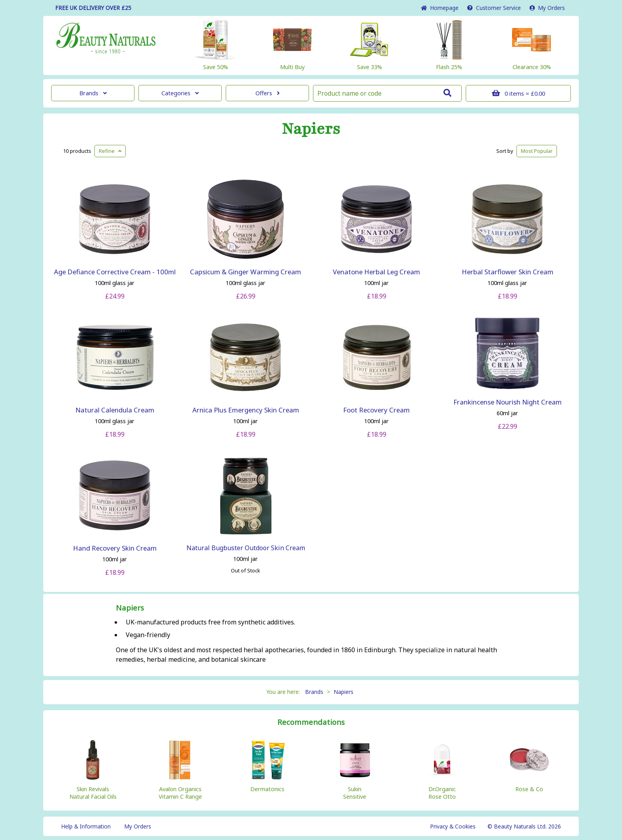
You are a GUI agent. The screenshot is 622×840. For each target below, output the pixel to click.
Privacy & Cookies (453, 826)
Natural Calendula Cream (115, 410)
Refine (110, 151)
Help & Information (86, 826)
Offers (268, 93)
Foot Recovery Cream (376, 410)
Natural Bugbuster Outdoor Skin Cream (246, 548)
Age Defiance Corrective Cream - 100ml (115, 272)
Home (440, 8)
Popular (537, 151)
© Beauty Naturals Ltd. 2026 (524, 826)
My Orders (547, 8)
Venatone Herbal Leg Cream (376, 272)
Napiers (311, 129)
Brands (93, 93)
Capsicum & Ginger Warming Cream (246, 272)
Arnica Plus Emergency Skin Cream (246, 410)
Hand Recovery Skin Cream (115, 548)
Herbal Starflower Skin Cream (508, 272)
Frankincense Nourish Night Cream (508, 402)
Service (494, 8)
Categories (180, 93)
